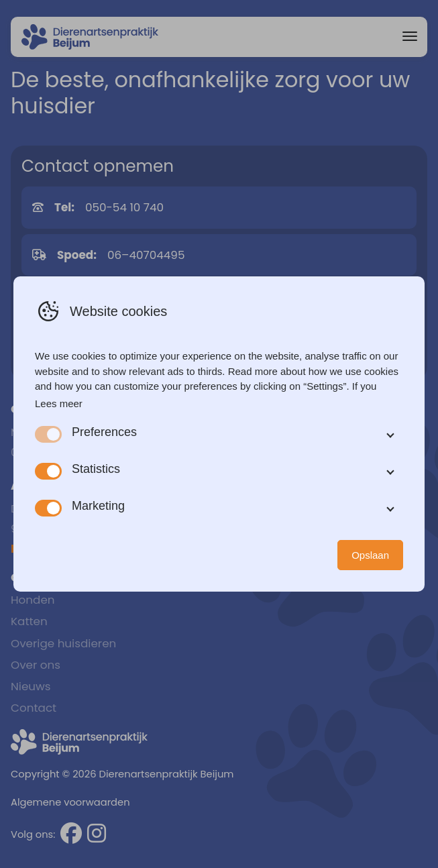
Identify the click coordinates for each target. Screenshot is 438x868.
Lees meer (59, 403)
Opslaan (370, 555)
